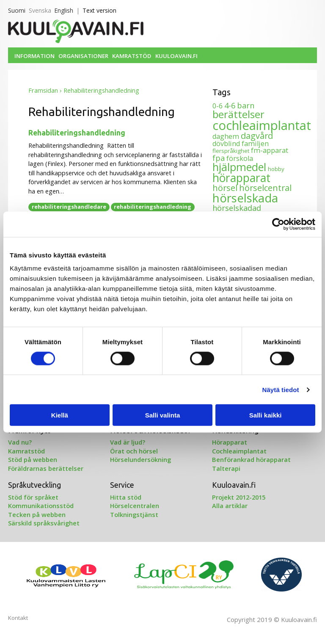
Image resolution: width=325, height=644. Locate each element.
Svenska (40, 10)
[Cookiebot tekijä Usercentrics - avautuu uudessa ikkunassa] (278, 224)
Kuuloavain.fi (176, 56)
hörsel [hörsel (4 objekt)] (225, 188)
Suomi (17, 10)
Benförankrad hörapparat (251, 459)
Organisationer (83, 56)
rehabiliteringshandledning (153, 207)
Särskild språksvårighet (44, 523)
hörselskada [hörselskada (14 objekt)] (245, 198)
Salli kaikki (266, 415)
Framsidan (43, 90)
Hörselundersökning (140, 459)
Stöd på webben (33, 459)
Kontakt (18, 618)
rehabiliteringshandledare (69, 207)
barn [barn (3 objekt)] (246, 105)
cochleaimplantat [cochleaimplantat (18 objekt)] (262, 125)
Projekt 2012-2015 (239, 497)
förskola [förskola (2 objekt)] (240, 158)
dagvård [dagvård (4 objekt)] (257, 136)
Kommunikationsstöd (41, 506)
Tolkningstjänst (134, 514)
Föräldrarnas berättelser (46, 468)
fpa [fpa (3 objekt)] (219, 158)
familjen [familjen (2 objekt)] (255, 144)
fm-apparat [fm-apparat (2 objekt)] (270, 150)
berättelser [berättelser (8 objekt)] (238, 114)
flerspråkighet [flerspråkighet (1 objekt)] (231, 151)
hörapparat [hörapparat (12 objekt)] (241, 178)
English (64, 10)
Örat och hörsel (134, 451)
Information (34, 56)
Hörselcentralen (135, 506)
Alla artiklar (230, 506)
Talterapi (226, 468)
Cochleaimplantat (239, 451)
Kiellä (60, 415)
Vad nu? (20, 442)
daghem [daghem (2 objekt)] (226, 136)
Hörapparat (230, 442)
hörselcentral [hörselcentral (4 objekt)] (265, 188)
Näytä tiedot (281, 389)
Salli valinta (163, 415)
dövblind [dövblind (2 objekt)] (226, 144)
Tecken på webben (37, 514)
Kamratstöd (132, 56)
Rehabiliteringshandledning (77, 133)
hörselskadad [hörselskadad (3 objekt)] (237, 208)
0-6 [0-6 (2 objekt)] (218, 106)
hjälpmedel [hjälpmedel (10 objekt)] (239, 167)
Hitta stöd (126, 497)
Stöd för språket (33, 497)
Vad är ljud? (128, 442)
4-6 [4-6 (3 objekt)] (230, 105)
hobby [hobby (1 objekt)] (276, 169)
